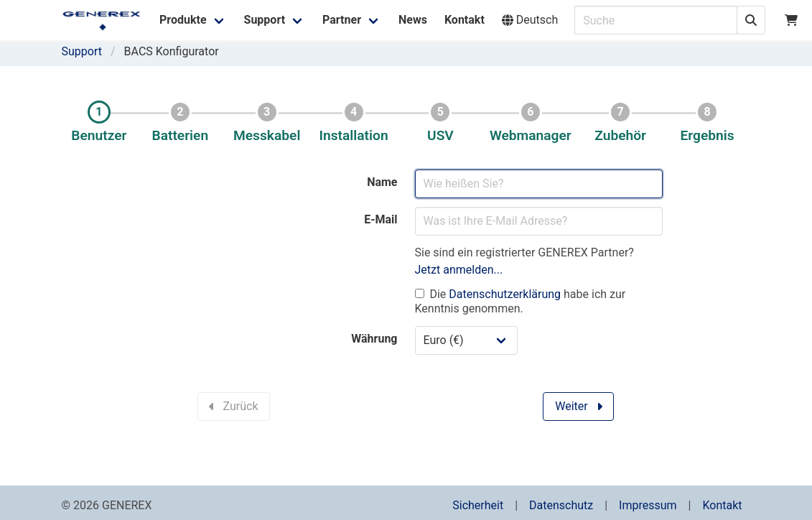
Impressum (648, 505)
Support (82, 51)
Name (382, 182)
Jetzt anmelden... (459, 270)
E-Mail (381, 219)
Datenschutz (561, 505)
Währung (374, 339)
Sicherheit (478, 505)
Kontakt (722, 505)
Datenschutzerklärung (505, 294)
